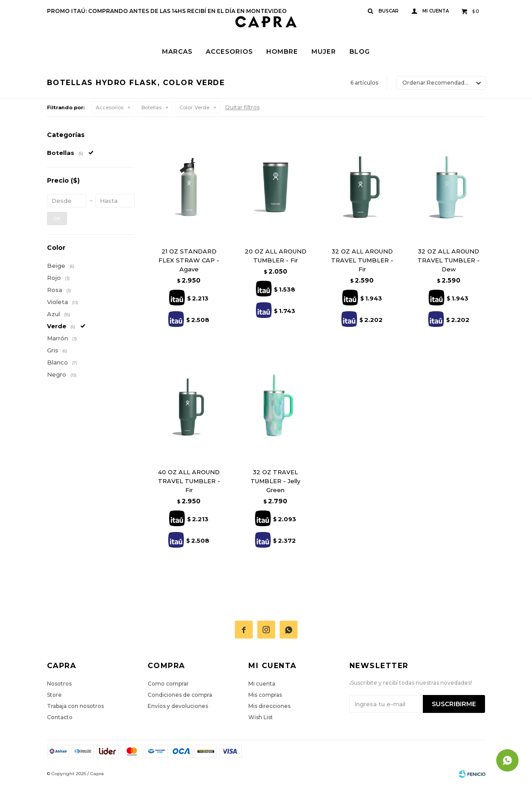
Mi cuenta (262, 684)
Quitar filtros (242, 107)
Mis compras (265, 695)
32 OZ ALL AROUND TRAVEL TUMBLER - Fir (362, 260)
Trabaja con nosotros (75, 706)
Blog (360, 51)
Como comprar (168, 684)
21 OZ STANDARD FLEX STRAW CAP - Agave (189, 260)
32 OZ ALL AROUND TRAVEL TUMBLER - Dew (449, 260)
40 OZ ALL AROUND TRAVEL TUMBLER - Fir (189, 481)
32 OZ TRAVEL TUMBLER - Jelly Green (275, 481)
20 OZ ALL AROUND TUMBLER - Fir (276, 256)
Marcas (177, 51)
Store (54, 695)
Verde (194, 107)
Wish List (261, 717)
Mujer (324, 51)
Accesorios (229, 51)
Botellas (151, 107)
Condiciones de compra (180, 695)
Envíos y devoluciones (178, 706)
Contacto (60, 717)
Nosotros (59, 684)
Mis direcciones (269, 706)
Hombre (282, 51)
